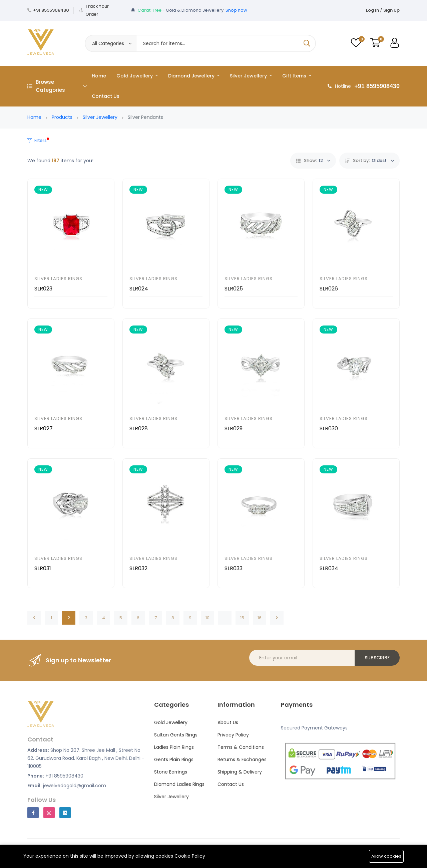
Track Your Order (97, 10)
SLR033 (234, 568)
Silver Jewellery (251, 76)
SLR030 (329, 428)
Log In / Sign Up (383, 10)
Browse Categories (57, 86)
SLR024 (139, 289)
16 (260, 618)
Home (99, 76)
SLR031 (43, 568)
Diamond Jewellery (194, 76)
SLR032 (138, 568)
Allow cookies (386, 856)
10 (207, 618)
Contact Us (106, 96)
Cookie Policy (190, 856)
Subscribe (377, 658)
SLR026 (329, 289)
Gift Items (297, 76)
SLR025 (234, 289)
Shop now (236, 10)
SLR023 (43, 289)
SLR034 (329, 568)
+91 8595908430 (51, 10)
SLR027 (44, 428)
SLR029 (234, 428)
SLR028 (139, 428)
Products (62, 117)
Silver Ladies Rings (58, 279)
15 (242, 618)
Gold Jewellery (137, 76)
